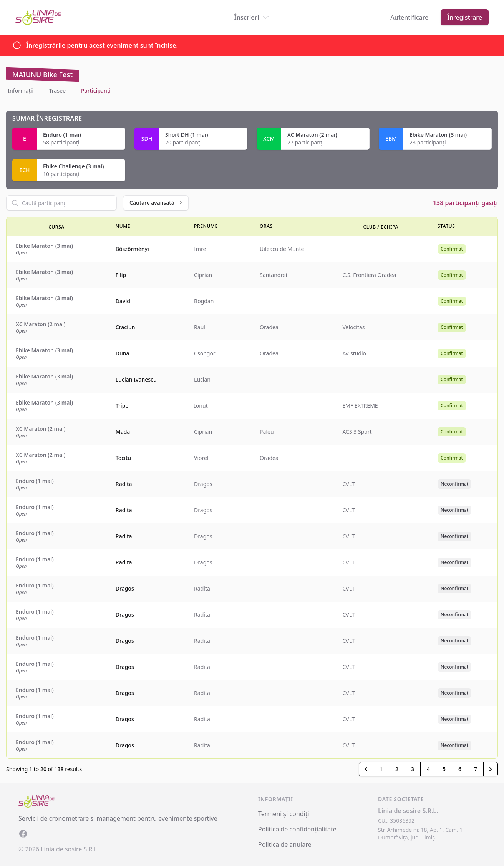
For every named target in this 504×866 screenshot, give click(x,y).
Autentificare (409, 17)
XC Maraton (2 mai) (312, 135)
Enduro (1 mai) (62, 135)
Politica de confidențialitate (297, 829)
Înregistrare (465, 17)
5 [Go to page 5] (444, 769)
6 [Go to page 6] (460, 769)
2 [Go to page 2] (397, 769)
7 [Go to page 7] (476, 769)
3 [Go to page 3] (413, 769)
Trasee (57, 90)
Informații (21, 90)
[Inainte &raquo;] (491, 769)
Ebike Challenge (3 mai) (74, 166)
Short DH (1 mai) (187, 135)
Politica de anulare (285, 844)
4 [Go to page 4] (428, 769)
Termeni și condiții (284, 814)
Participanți (96, 90)
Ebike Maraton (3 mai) (438, 135)
